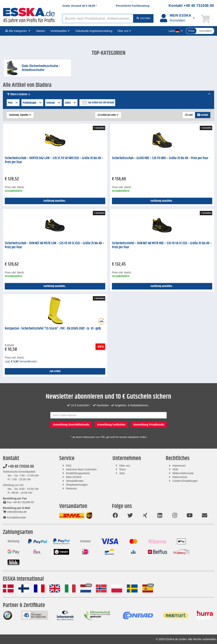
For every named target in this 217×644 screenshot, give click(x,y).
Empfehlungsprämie (78, 473)
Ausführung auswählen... (55, 201)
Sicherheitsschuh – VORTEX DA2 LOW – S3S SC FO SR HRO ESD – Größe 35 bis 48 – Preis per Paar (54, 160)
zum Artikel (55, 371)
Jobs (122, 473)
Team (122, 469)
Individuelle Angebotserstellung (94, 31)
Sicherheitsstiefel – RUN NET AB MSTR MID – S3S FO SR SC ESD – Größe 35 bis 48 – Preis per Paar (162, 245)
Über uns (125, 466)
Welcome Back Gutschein (81, 469)
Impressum (179, 466)
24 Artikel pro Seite (108, 115)
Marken (41, 31)
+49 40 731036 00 (18, 467)
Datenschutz (180, 477)
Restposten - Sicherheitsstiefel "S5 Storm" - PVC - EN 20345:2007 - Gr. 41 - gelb (53, 329)
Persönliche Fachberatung (133, 6)
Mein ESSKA (74, 477)
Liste (189, 115)
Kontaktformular (14, 517)
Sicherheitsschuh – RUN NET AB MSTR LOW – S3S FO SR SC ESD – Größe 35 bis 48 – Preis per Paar (55, 245)
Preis (13, 103)
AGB (175, 469)
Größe (71, 103)
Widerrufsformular (183, 473)
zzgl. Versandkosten (21, 361)
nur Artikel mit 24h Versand (101, 103)
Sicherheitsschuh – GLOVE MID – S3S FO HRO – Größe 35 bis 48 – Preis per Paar (160, 158)
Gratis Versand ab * (80, 6)
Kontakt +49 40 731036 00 (191, 6)
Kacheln (203, 115)
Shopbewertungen (77, 485)
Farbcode (53, 103)
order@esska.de (15, 512)
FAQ (69, 466)
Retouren (72, 488)
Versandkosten (75, 481)
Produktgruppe (32, 103)
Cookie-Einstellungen (185, 481)
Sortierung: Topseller (20, 115)
